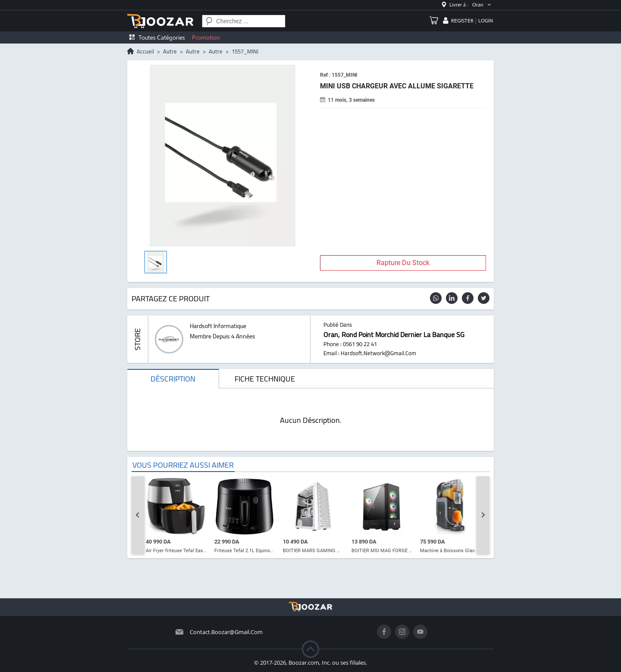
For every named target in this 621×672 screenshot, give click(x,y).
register (462, 21)
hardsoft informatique (218, 326)
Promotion (206, 38)
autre (170, 51)
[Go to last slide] (138, 515)
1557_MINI (245, 51)
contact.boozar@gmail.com (226, 632)
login (486, 21)
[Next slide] (483, 515)
